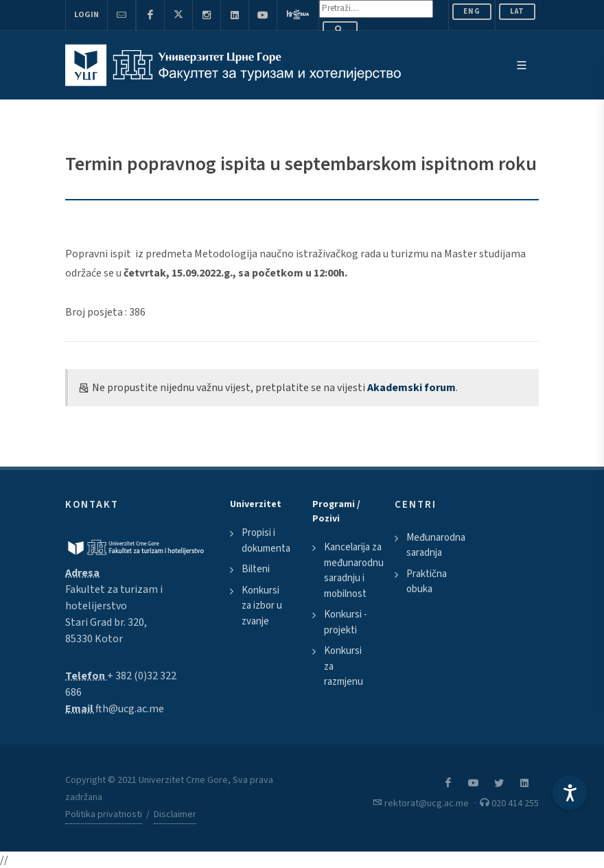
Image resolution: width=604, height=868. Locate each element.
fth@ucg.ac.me (130, 709)
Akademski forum (411, 388)
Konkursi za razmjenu (344, 666)
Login (86, 15)
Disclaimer (175, 814)
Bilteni (256, 569)
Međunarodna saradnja (436, 546)
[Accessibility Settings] (570, 793)
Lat (517, 11)
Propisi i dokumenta (266, 541)
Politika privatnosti (104, 814)
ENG (472, 11)
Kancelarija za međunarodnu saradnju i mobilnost (354, 571)
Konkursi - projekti (346, 622)
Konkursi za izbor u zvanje (262, 606)
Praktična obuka (427, 582)
